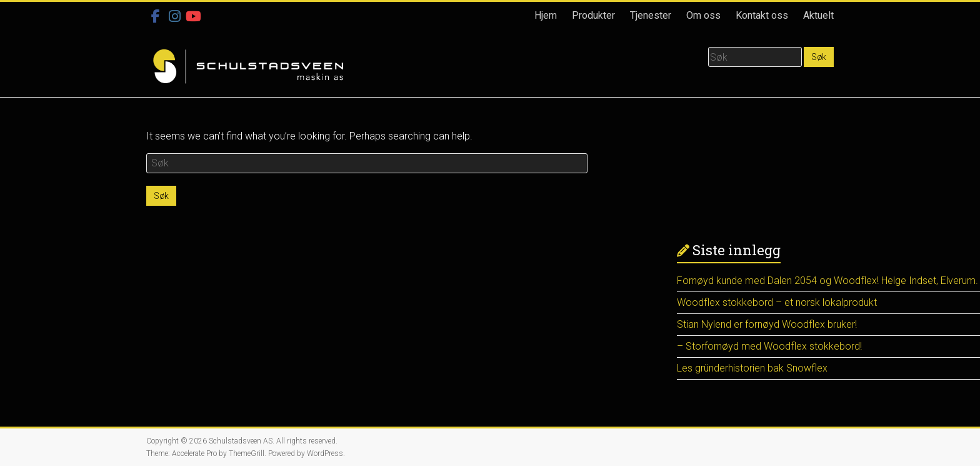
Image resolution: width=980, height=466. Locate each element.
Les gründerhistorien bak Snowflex (752, 368)
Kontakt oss (762, 15)
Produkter (593, 15)
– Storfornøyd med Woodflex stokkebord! (769, 346)
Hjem (546, 15)
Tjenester (651, 15)
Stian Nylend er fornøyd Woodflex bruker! (767, 324)
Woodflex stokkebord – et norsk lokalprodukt (777, 302)
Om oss (703, 15)
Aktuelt (818, 15)
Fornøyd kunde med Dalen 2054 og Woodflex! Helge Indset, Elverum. (827, 281)
